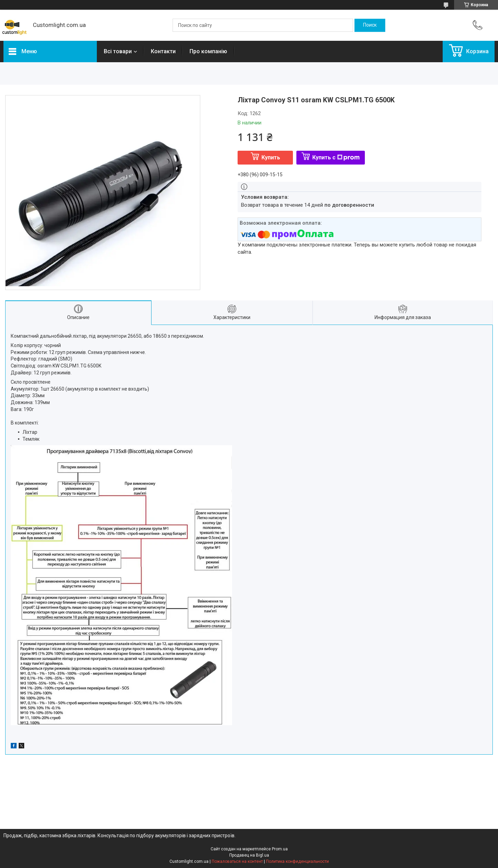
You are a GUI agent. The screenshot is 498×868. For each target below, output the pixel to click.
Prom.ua (280, 849)
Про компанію (208, 51)
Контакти (163, 51)
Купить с (336, 157)
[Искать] (370, 25)
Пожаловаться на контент (237, 861)
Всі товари (118, 51)
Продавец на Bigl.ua (249, 855)
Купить (271, 157)
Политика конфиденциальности (297, 861)
